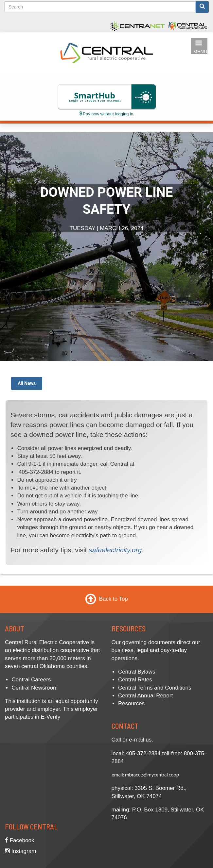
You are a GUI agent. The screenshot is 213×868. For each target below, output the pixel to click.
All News (27, 383)
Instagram (20, 851)
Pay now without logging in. (107, 114)
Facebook (19, 840)
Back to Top (113, 599)
